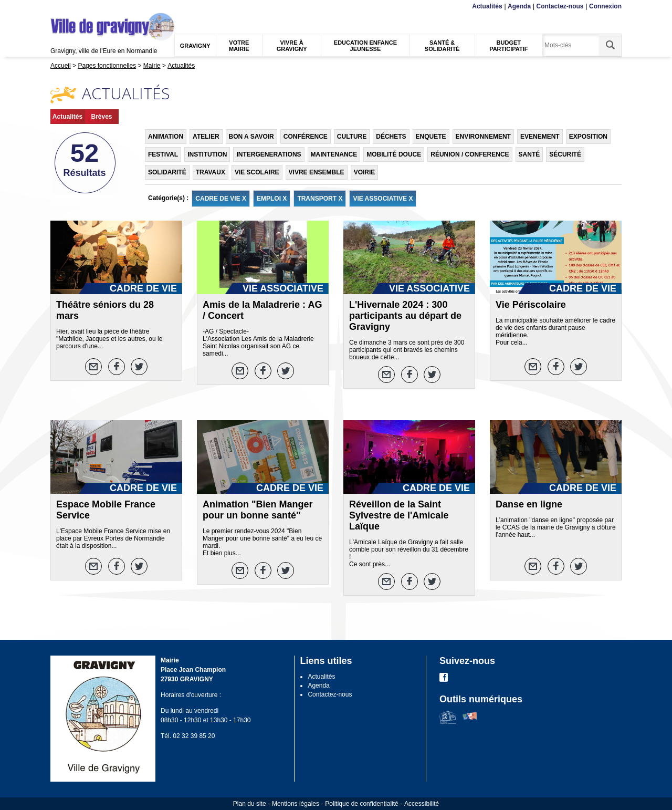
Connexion (605, 6)
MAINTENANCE (334, 154)
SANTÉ (529, 154)
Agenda (519, 6)
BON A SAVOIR (251, 137)
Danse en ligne (529, 504)
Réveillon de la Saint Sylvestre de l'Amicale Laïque (399, 515)
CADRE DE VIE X (221, 199)
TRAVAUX (211, 172)
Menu (57, 7)
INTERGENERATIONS (269, 154)
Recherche (100, 7)
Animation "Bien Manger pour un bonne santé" (258, 510)
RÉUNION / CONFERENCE (470, 154)
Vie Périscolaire (531, 305)
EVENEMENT (540, 137)
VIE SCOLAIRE (257, 172)
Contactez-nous (560, 6)
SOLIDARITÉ (167, 172)
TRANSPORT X (320, 199)
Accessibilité (422, 804)
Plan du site (250, 804)
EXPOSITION (588, 137)
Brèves (101, 117)
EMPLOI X (272, 199)
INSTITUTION (207, 154)
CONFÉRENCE (306, 137)
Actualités (487, 6)
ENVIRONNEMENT (483, 137)
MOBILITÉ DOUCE (394, 154)
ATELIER (206, 137)
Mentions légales (296, 804)
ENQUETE (431, 137)
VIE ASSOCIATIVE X (383, 199)
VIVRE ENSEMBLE (317, 172)
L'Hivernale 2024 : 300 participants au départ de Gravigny (405, 316)
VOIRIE (365, 172)
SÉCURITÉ (565, 154)
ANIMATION (166, 137)
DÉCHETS (391, 137)
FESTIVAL (163, 154)
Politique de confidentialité (361, 804)
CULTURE (352, 137)
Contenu (75, 7)
